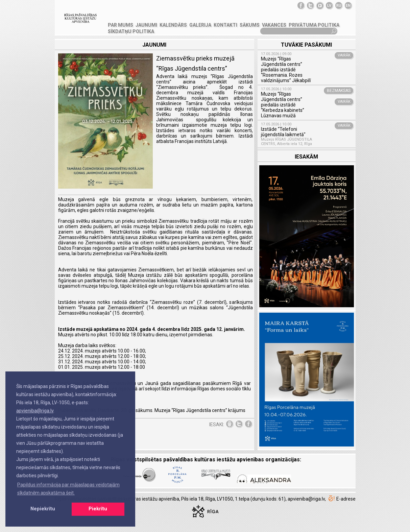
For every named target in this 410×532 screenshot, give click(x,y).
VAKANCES (274, 25)
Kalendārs (173, 25)
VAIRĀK (344, 55)
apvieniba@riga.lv (35, 411)
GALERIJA (200, 25)
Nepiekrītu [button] (43, 509)
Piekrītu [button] (98, 509)
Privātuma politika (314, 25)
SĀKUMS (250, 25)
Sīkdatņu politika (131, 31)
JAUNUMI (146, 25)
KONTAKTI (225, 25)
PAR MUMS (120, 25)
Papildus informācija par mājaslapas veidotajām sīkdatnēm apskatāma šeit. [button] (68, 489)
